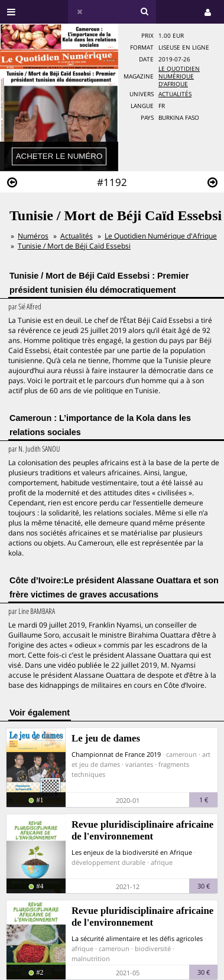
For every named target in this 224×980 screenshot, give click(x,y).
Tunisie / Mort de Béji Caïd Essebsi (74, 246)
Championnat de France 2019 (116, 754)
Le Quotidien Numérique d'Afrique (179, 76)
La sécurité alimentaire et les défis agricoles (137, 938)
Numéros (33, 236)
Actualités (175, 94)
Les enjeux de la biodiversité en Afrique (132, 852)
